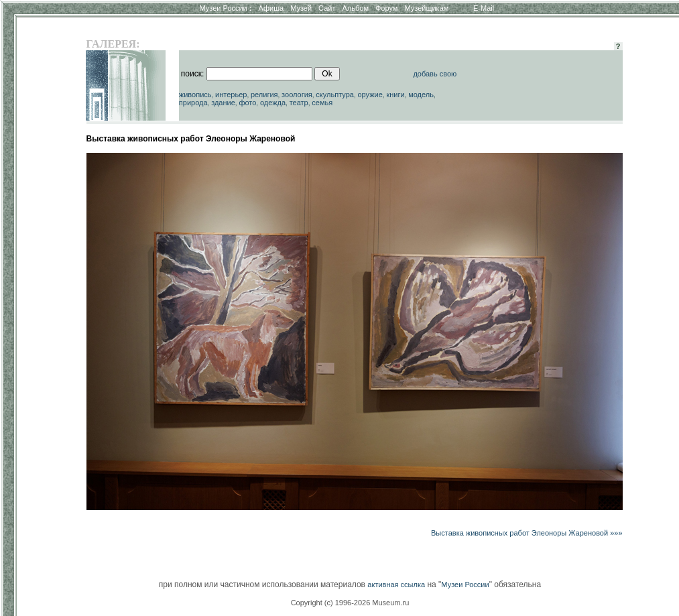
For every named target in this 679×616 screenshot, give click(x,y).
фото (247, 103)
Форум (386, 8)
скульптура (335, 95)
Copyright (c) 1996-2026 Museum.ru (350, 603)
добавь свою (435, 74)
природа (193, 103)
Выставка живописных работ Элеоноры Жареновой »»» (527, 533)
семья (322, 103)
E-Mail (484, 8)
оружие (370, 95)
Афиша (271, 8)
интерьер (231, 95)
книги (395, 95)
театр (299, 103)
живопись (195, 95)
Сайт (327, 8)
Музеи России (225, 8)
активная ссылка (396, 584)
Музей (301, 8)
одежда (273, 103)
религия (264, 95)
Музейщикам (426, 8)
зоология (297, 95)
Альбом (356, 8)
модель (421, 95)
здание (223, 103)
